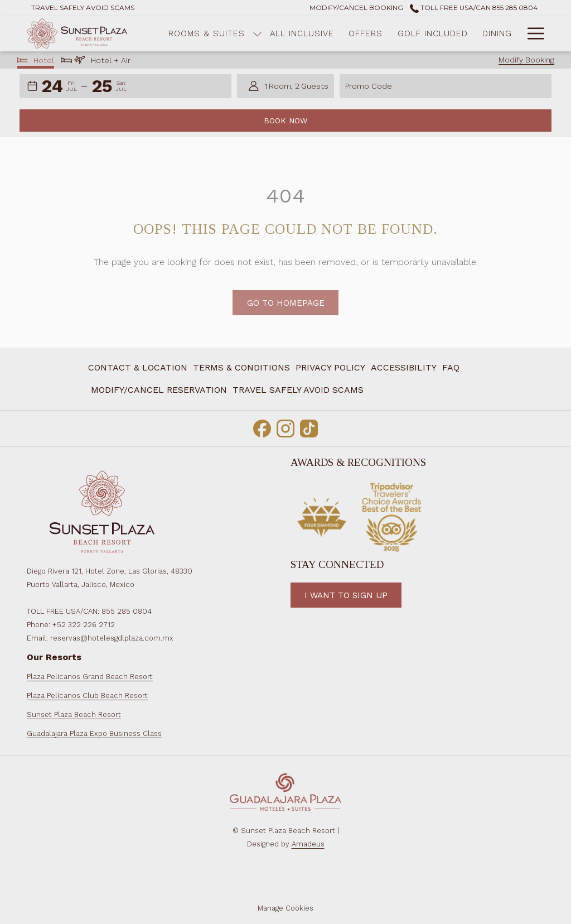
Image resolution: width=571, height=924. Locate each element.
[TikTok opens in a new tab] (309, 427)
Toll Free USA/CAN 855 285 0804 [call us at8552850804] (474, 8)
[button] (59, 86)
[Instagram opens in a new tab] (285, 427)
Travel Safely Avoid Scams (298, 390)
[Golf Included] (433, 33)
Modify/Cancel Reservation (159, 390)
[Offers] (366, 33)
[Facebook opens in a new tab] (262, 427)
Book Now (285, 121)
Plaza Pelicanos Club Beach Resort (87, 696)
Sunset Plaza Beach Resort (74, 714)
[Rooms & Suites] (207, 33)
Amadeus (308, 844)
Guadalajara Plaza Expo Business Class (94, 733)
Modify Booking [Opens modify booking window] (526, 60)
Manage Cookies (285, 908)
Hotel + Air (96, 61)
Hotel (36, 61)
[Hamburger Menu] (532, 33)
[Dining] (497, 33)
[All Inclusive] (302, 33)
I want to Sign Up (346, 595)
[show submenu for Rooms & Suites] (257, 33)
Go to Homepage (286, 315)
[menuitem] (159, 390)
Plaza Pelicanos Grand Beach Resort (90, 677)
